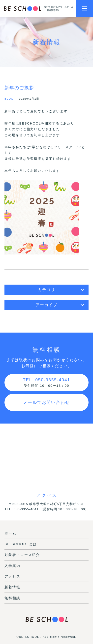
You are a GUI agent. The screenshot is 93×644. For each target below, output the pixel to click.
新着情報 (12, 587)
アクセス (12, 576)
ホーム (10, 533)
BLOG (9, 99)
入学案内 (12, 566)
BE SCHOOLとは (21, 544)
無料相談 (12, 598)
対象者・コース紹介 (22, 555)
